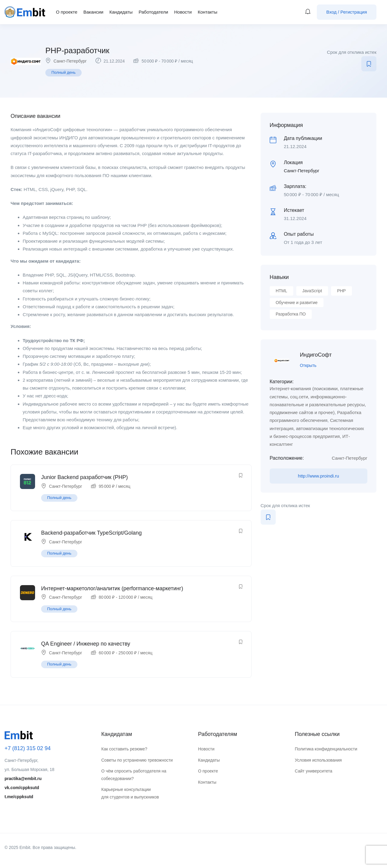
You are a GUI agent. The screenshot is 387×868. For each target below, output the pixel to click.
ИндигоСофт (316, 355)
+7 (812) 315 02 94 (28, 748)
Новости (183, 12)
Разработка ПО (291, 314)
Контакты (208, 12)
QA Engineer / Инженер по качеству (86, 644)
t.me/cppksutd (19, 797)
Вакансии (93, 12)
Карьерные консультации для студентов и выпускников (130, 793)
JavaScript (312, 291)
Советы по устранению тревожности (137, 760)
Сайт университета (314, 771)
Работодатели (153, 12)
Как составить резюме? (124, 749)
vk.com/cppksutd (22, 788)
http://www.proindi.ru (318, 476)
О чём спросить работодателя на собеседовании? (134, 775)
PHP (341, 291)
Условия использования (318, 760)
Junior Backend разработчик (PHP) (85, 477)
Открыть (308, 365)
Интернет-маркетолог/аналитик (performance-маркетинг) (112, 588)
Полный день (63, 72)
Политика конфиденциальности (326, 749)
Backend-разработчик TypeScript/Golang (91, 533)
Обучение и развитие (297, 303)
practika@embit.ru (23, 779)
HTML (281, 291)
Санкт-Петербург (70, 61)
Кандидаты (121, 12)
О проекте (67, 12)
